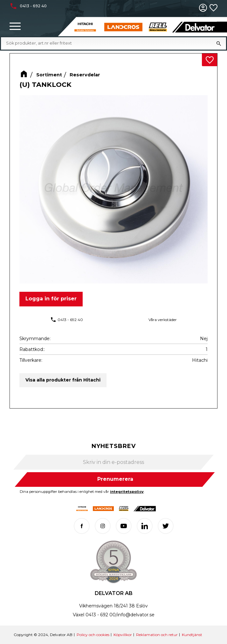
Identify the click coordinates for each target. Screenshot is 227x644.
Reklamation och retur (157, 635)
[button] (15, 27)
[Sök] (219, 43)
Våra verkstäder (163, 320)
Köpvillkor (123, 635)
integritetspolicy (127, 492)
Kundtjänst (192, 635)
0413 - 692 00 (101, 615)
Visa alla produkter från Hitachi (63, 380)
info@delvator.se (136, 615)
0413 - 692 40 (70, 320)
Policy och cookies (93, 635)
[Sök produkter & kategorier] (109, 43)
